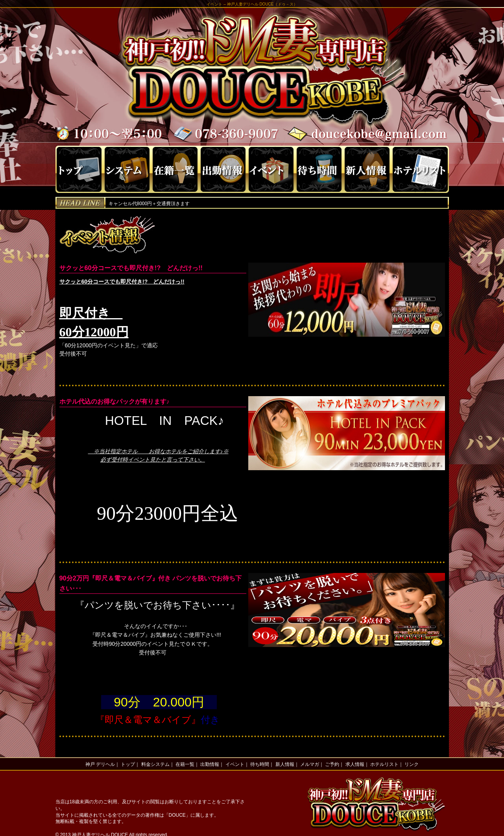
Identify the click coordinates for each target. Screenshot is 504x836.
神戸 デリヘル (100, 764)
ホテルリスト (384, 764)
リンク (412, 764)
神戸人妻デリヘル (243, 4)
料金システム (155, 764)
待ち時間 (260, 764)
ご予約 (332, 764)
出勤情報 (210, 764)
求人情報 (355, 764)
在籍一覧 (185, 764)
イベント (235, 764)
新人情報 (285, 764)
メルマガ (310, 764)
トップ (128, 764)
